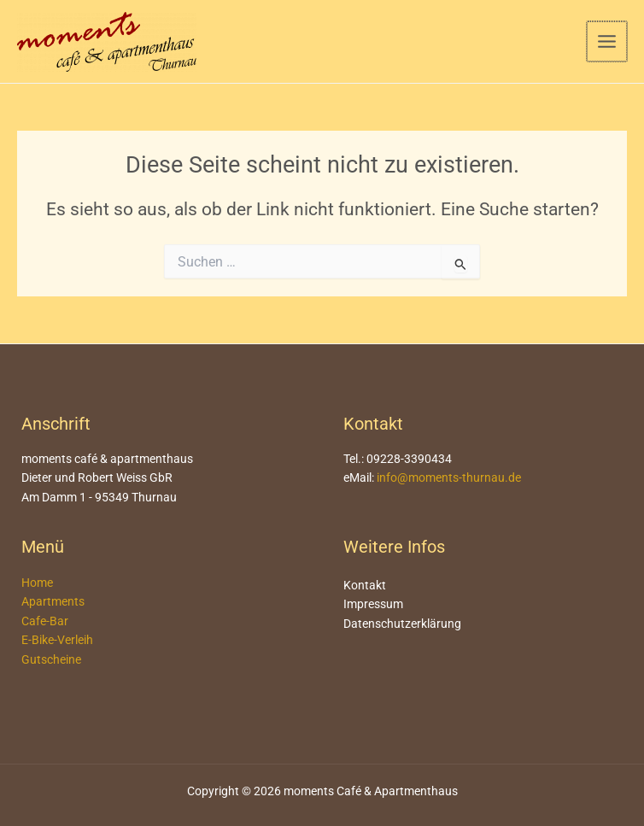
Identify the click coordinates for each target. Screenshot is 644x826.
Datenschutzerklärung (402, 624)
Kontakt (365, 585)
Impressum (373, 604)
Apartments (53, 601)
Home (37, 583)
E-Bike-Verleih (57, 640)
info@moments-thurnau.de (449, 477)
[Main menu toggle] (608, 42)
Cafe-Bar (45, 621)
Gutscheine (51, 659)
